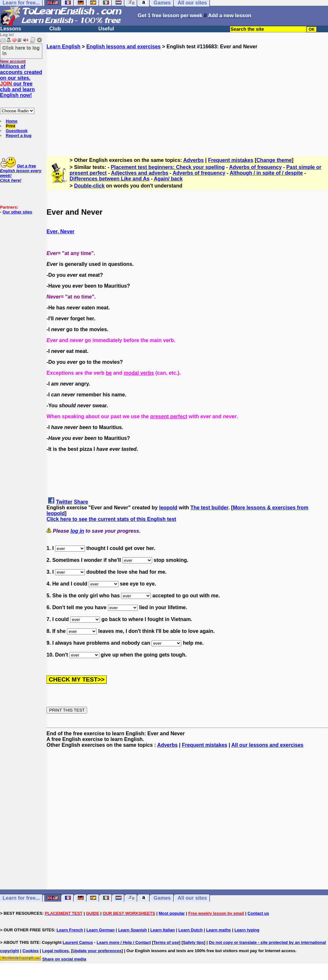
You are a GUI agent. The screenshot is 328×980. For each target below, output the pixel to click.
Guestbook (17, 131)
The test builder (209, 508)
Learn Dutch (191, 930)
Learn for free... (21, 898)
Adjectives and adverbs (140, 173)
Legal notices (56, 951)
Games (162, 898)
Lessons (11, 29)
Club (55, 29)
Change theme (274, 160)
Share (81, 502)
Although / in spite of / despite (266, 173)
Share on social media (64, 959)
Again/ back (168, 179)
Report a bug (19, 135)
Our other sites (17, 212)
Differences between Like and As (109, 179)
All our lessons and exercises (267, 745)
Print (11, 126)
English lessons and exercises (123, 47)
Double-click (89, 186)
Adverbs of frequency (255, 167)
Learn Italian (163, 930)
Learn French (70, 930)
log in (77, 531)
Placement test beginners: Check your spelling (168, 167)
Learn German (101, 930)
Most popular (172, 913)
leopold (168, 508)
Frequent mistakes (230, 160)
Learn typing (247, 930)
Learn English (63, 47)
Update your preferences (97, 951)
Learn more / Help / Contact (124, 942)
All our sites (192, 898)
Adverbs (193, 160)
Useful (106, 29)
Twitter (64, 502)
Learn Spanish (133, 930)
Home (12, 121)
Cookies (31, 951)
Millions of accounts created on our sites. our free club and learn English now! (21, 81)
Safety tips (193, 942)
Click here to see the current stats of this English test (111, 519)
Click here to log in (21, 50)
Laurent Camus (78, 942)
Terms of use (166, 942)
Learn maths (219, 930)
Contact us (258, 913)
